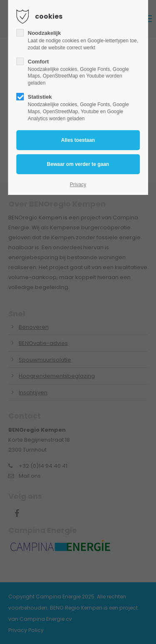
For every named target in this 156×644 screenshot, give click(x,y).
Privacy (78, 185)
